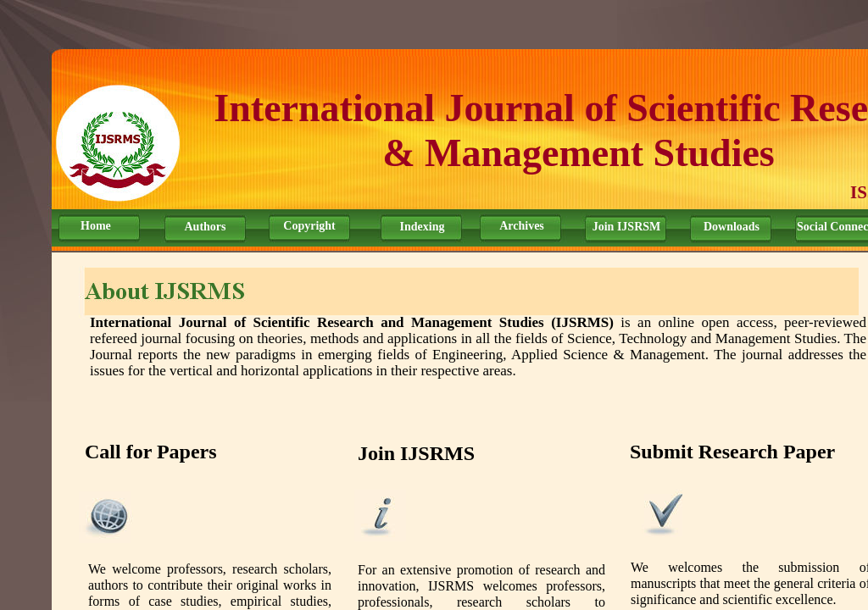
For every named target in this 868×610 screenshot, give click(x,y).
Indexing (423, 227)
